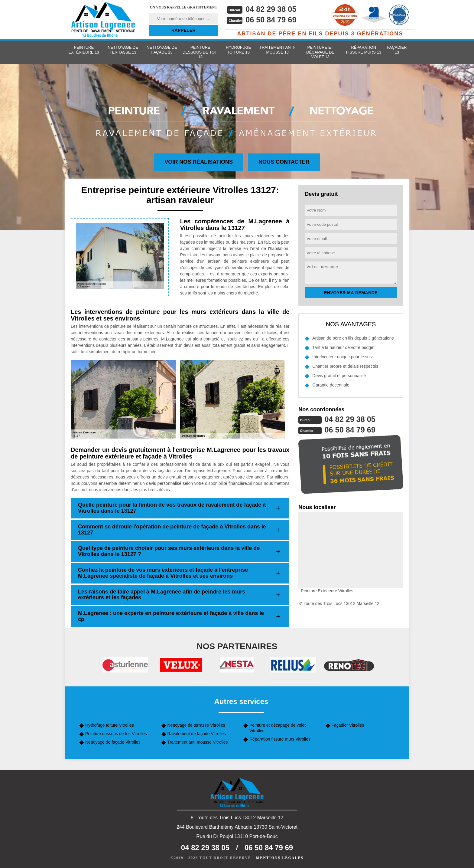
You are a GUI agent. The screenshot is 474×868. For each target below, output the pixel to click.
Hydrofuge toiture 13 (238, 50)
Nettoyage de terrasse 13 (123, 50)
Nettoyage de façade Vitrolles (113, 742)
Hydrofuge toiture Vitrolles (110, 725)
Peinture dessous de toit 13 (200, 52)
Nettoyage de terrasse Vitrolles (196, 725)
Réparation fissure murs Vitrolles (280, 739)
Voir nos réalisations (199, 162)
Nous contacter (284, 162)
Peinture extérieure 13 (84, 50)
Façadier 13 (397, 50)
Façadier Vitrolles (348, 725)
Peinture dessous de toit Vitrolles (116, 734)
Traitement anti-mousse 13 (278, 50)
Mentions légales (280, 858)
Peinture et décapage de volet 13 (320, 52)
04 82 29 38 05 (272, 9)
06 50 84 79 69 (272, 20)
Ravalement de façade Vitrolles (197, 734)
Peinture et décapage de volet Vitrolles (278, 728)
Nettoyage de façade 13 (162, 50)
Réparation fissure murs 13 (364, 50)
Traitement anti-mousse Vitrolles (198, 742)
